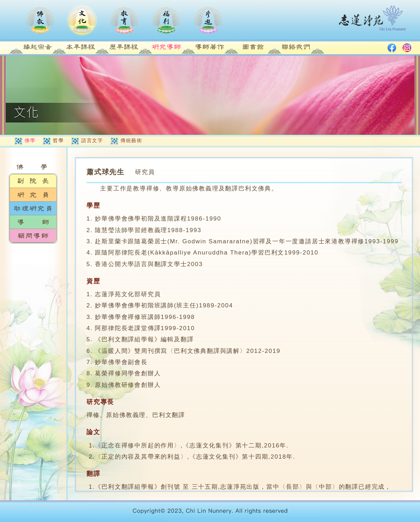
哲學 (58, 140)
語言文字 (92, 140)
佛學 (30, 140)
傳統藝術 (131, 140)
